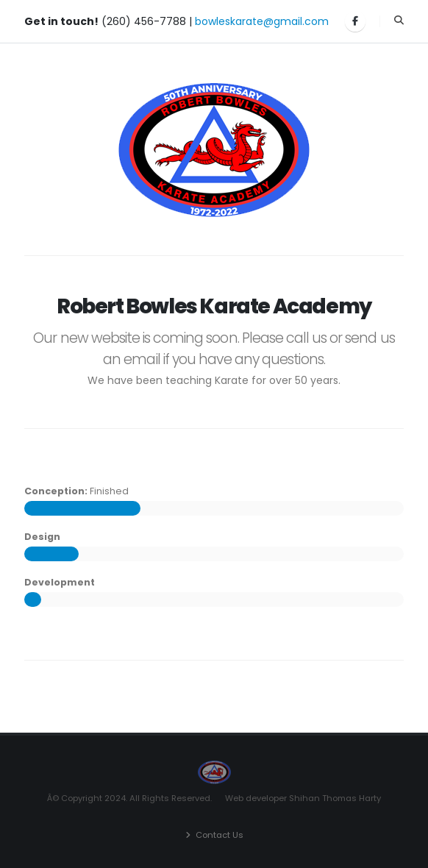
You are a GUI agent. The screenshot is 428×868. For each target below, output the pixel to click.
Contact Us (220, 835)
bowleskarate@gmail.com (262, 21)
